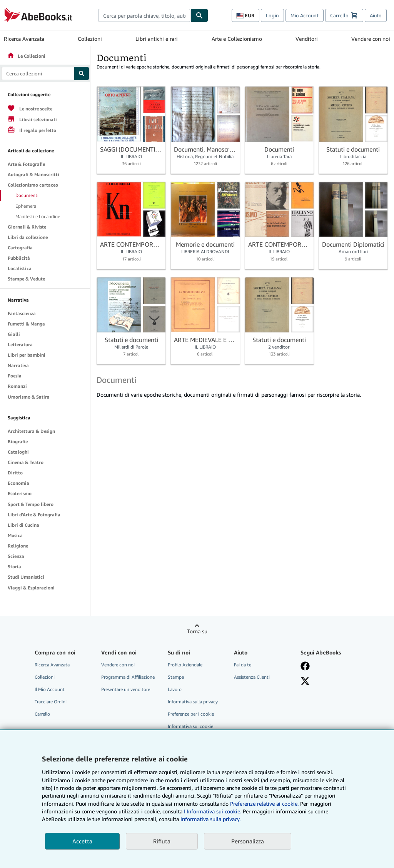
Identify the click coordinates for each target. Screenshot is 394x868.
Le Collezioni (26, 56)
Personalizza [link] (248, 841)
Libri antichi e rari (157, 39)
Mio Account (305, 15)
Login (272, 15)
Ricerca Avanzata (24, 39)
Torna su (197, 631)
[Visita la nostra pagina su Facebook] (305, 666)
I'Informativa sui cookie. (213, 811)
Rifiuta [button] (162, 841)
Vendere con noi (371, 39)
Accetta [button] (82, 841)
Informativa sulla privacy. (210, 819)
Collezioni (90, 39)
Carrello (42, 714)
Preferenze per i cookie (191, 714)
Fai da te (243, 665)
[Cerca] (199, 15)
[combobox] (144, 15)
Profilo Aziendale (185, 665)
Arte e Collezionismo (237, 39)
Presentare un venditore (126, 689)
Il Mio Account (50, 689)
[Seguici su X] (305, 681)
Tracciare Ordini (51, 702)
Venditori (307, 39)
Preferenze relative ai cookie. (264, 804)
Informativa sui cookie (190, 726)
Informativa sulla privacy (193, 702)
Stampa (176, 677)
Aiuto (376, 15)
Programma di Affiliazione (128, 677)
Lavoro (175, 689)
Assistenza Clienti (252, 677)
